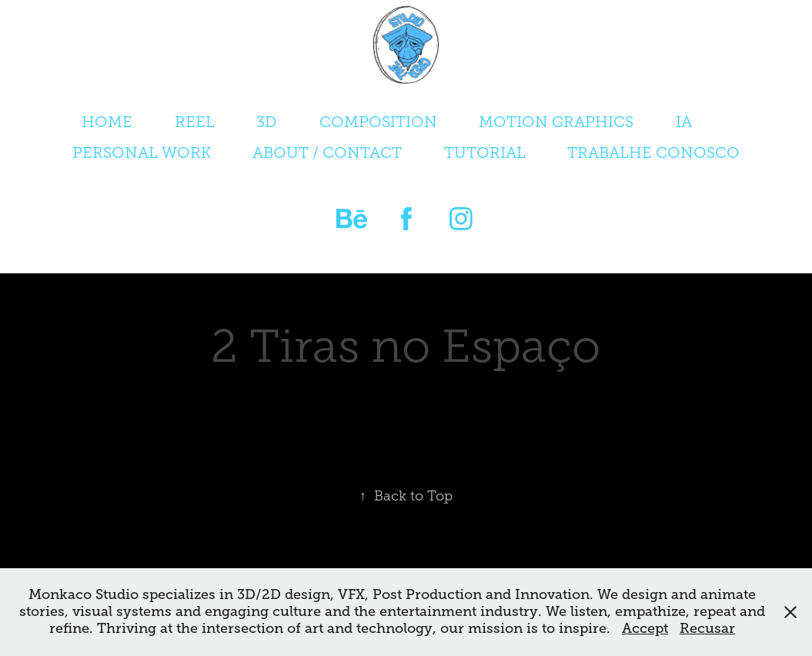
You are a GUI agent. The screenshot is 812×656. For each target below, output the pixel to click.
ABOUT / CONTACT (327, 152)
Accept (645, 628)
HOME (107, 122)
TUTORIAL (485, 152)
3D (267, 122)
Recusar (707, 628)
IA (684, 122)
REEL (195, 122)
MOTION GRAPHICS (556, 122)
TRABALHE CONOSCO (653, 152)
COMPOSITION (378, 122)
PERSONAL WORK (142, 152)
